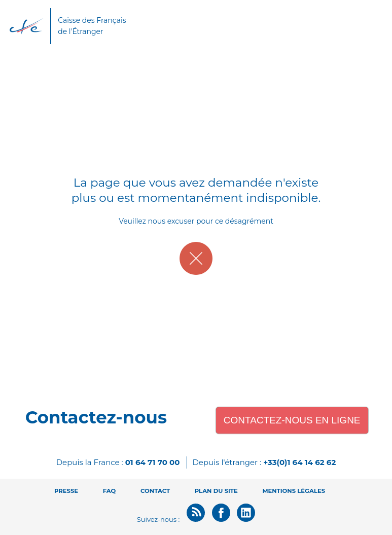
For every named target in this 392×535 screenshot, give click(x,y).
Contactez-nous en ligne (292, 420)
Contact (155, 491)
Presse (66, 491)
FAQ (110, 491)
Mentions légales (294, 491)
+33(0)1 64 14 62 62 (299, 462)
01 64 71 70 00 (153, 462)
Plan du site (216, 491)
